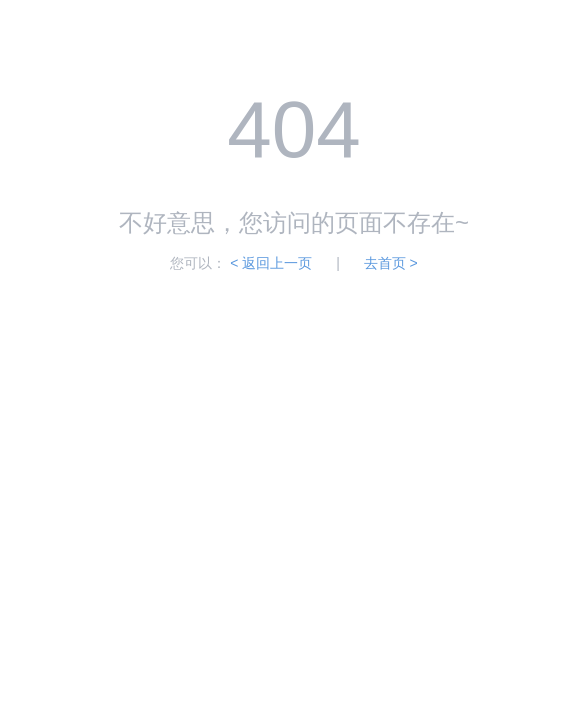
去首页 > (391, 263)
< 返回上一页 (271, 263)
